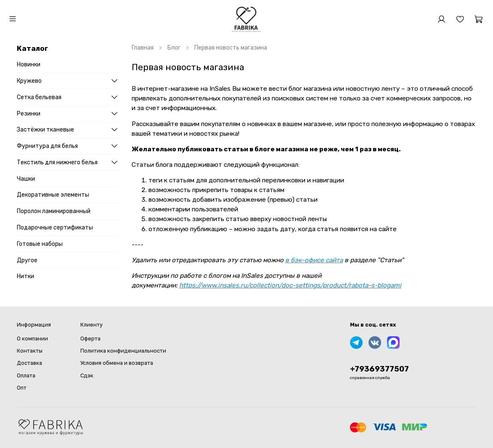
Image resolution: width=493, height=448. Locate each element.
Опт (22, 388)
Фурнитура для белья (47, 146)
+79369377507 (379, 369)
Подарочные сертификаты (55, 228)
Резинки (29, 114)
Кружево (29, 81)
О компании (32, 339)
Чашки (26, 179)
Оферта (90, 339)
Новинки (29, 65)
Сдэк (87, 376)
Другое (27, 260)
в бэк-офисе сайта (314, 260)
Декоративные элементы (53, 195)
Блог (174, 48)
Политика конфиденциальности (123, 351)
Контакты (30, 351)
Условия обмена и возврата (117, 363)
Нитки (25, 276)
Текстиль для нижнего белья (57, 162)
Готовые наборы (40, 244)
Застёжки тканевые (45, 130)
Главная (143, 48)
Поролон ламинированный (54, 211)
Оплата (26, 376)
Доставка (29, 363)
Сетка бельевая (39, 97)
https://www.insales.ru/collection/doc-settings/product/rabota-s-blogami (290, 285)
